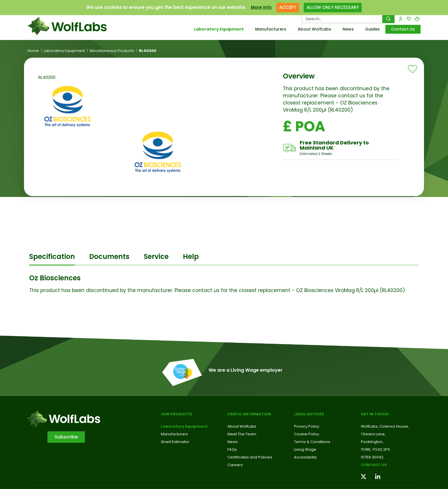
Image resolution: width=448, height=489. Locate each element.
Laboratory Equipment (219, 29)
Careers (235, 465)
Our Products (177, 414)
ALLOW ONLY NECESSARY (333, 6)
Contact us (374, 465)
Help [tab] (191, 256)
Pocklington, (372, 442)
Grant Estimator (175, 442)
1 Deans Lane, (373, 434)
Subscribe (66, 437)
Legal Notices (309, 414)
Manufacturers (271, 29)
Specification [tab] (52, 256)
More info (261, 6)
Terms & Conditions (312, 442)
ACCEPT (288, 6)
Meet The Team (242, 434)
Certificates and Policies (250, 457)
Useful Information (249, 414)
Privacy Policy (307, 426)
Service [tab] (156, 256)
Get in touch (375, 414)
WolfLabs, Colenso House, (385, 426)
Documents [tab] (109, 256)
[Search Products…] (342, 19)
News (348, 29)
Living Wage (305, 449)
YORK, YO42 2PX (375, 449)
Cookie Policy (307, 434)
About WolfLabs (314, 29)
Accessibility (305, 457)
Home (33, 51)
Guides (372, 29)
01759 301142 (372, 457)
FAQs (232, 449)
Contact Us (403, 29)
